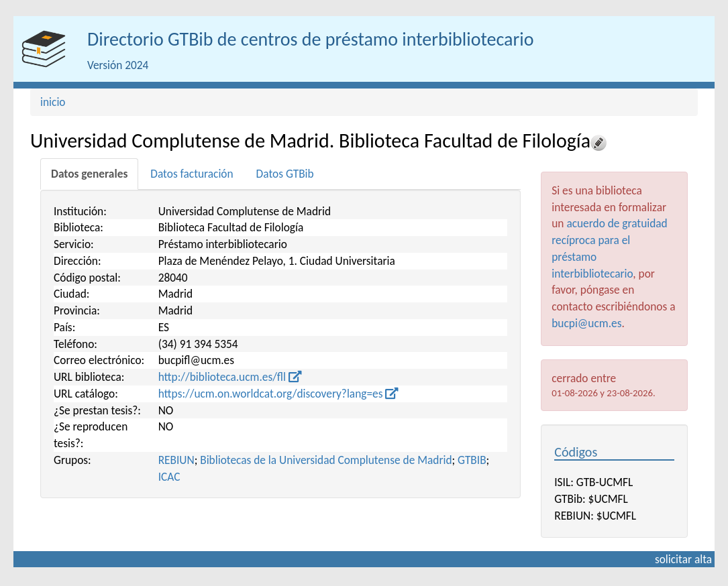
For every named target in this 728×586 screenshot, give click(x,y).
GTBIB (472, 460)
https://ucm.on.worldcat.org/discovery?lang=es (279, 394)
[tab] (89, 174)
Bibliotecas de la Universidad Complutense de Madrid (326, 460)
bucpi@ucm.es (586, 323)
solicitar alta (683, 559)
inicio (53, 102)
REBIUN (176, 460)
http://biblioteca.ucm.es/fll (230, 377)
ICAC (169, 477)
